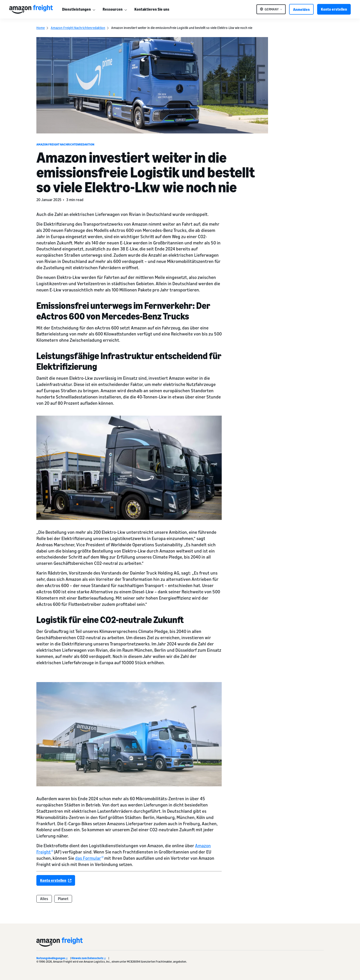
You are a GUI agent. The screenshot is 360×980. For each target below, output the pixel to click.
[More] (94, 9)
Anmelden (301, 9)
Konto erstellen (334, 9)
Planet (63, 899)
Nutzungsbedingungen (52, 958)
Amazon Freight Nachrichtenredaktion (78, 28)
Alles (44, 899)
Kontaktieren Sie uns (152, 9)
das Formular (89, 858)
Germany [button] (272, 9)
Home (41, 28)
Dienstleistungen (76, 9)
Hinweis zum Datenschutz (88, 958)
